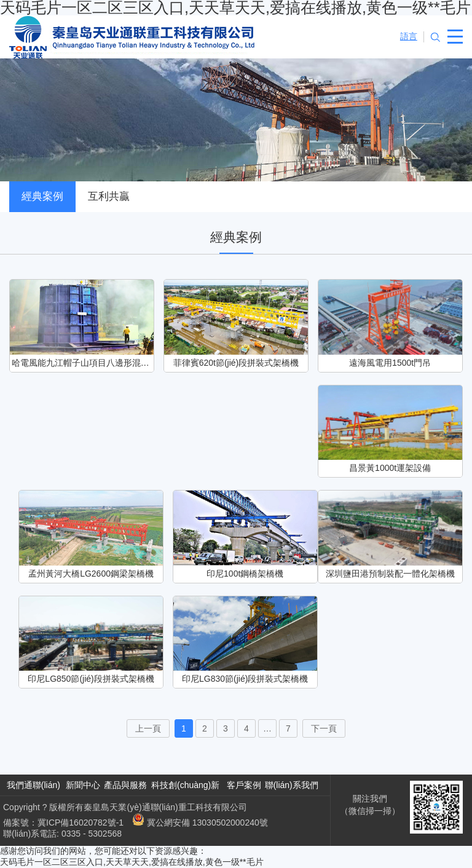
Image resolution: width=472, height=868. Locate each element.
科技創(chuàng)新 (185, 785)
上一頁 (148, 728)
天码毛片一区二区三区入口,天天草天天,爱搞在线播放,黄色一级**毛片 (132, 862)
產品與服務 (125, 785)
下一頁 (324, 728)
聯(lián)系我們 (292, 785)
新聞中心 (83, 785)
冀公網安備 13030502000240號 (200, 823)
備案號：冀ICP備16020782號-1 (63, 823)
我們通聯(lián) (33, 785)
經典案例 (42, 196)
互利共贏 (109, 196)
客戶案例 (244, 785)
